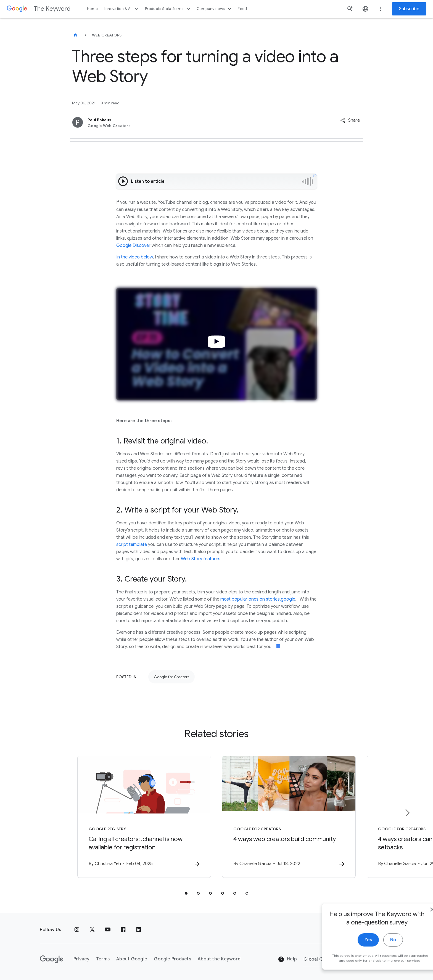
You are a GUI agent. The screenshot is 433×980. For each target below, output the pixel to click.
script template (132, 545)
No (377, 950)
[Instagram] (77, 930)
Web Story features (201, 559)
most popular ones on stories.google (258, 599)
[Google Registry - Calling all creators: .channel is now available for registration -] (144, 817)
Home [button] (92, 9)
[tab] (186, 893)
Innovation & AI (122, 9)
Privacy (81, 959)
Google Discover (133, 245)
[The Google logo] (52, 959)
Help (287, 959)
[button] (350, 120)
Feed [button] (242, 9)
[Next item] (407, 813)
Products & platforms (168, 9)
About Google (132, 959)
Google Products (172, 959)
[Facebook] (123, 930)
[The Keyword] (75, 35)
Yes (352, 950)
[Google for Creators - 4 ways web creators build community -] (289, 817)
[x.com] (92, 930)
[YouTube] (108, 930)
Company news (215, 9)
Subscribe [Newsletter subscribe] (409, 9)
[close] (416, 920)
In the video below (134, 257)
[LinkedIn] (139, 930)
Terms (103, 959)
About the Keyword (219, 959)
